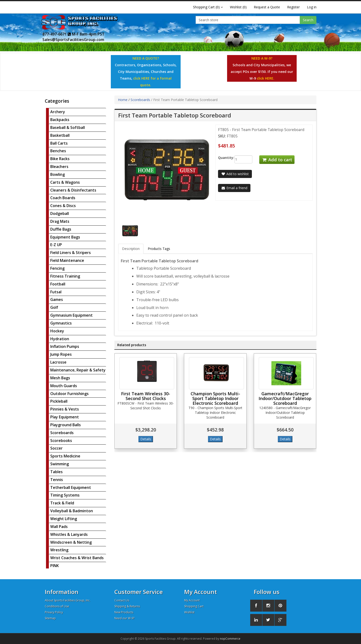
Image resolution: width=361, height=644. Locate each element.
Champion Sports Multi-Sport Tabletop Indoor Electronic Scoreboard (215, 398)
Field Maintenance (67, 260)
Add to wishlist (235, 174)
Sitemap (50, 618)
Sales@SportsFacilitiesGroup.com (73, 40)
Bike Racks (60, 159)
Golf (54, 307)
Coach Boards (63, 198)
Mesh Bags (60, 378)
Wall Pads (59, 527)
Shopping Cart (194, 606)
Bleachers (59, 167)
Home (123, 100)
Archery (58, 112)
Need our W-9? (124, 618)
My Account (192, 600)
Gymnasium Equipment (71, 315)
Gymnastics (61, 323)
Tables (56, 472)
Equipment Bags (65, 237)
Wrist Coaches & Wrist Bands (77, 558)
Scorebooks (61, 441)
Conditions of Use (57, 606)
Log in (312, 7)
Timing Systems (65, 495)
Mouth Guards (64, 386)
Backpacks (60, 120)
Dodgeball (60, 213)
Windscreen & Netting (71, 542)
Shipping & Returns (127, 606)
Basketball (60, 135)
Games (57, 299)
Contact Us (122, 600)
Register (293, 7)
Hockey (57, 331)
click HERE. (266, 78)
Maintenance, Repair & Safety (78, 370)
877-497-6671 (57, 34)
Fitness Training (65, 276)
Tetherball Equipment (71, 487)
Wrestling (59, 550)
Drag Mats (60, 221)
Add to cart (277, 160)
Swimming (60, 464)
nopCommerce (230, 639)
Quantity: (223, 158)
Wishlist (189, 612)
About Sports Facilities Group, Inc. (68, 600)
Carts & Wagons (65, 182)
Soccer (56, 448)
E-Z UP (56, 245)
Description (131, 249)
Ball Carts (59, 143)
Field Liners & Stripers (71, 253)
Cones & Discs (63, 206)
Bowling (58, 174)
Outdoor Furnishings (69, 394)
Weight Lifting (64, 519)
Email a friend (234, 188)
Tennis (57, 480)
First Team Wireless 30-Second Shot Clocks (146, 396)
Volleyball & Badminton (72, 511)
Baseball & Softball (68, 127)
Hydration (60, 339)
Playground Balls (66, 425)
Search (308, 20)
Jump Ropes (61, 354)
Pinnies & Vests (65, 409)
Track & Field (62, 503)
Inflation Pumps (65, 346)
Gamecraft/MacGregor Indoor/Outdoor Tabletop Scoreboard (285, 398)
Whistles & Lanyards (69, 534)
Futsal (56, 292)
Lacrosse (58, 362)
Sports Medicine (65, 456)
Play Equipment (65, 417)
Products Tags (159, 249)
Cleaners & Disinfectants (73, 190)
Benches (58, 151)
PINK (55, 566)
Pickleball (59, 401)
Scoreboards (62, 433)
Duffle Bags (61, 229)
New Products (124, 612)
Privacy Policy (54, 612)
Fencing (57, 268)
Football (58, 284)
